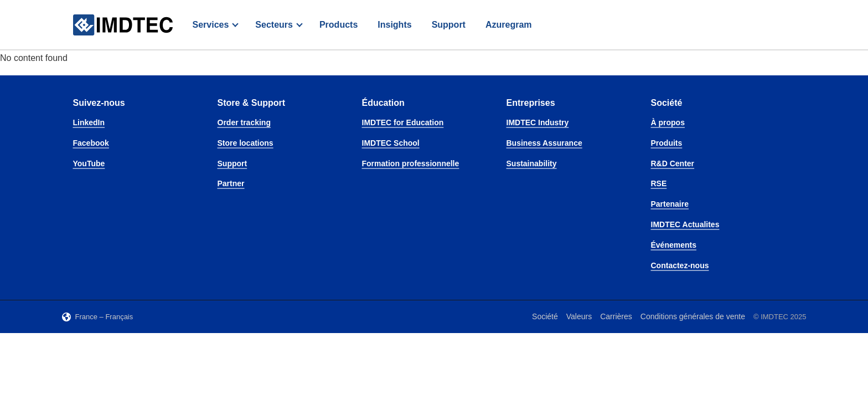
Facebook (91, 143)
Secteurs (274, 25)
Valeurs (579, 316)
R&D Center (673, 163)
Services (211, 25)
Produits (667, 143)
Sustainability (532, 163)
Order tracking (244, 122)
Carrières (616, 316)
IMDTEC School (391, 143)
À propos (668, 122)
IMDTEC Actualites (685, 224)
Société (545, 316)
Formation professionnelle (411, 163)
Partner (231, 183)
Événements (674, 245)
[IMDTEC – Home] (123, 25)
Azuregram (509, 25)
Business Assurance (544, 143)
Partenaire (670, 204)
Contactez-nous (680, 265)
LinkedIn (89, 122)
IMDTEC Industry (538, 122)
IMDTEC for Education (403, 122)
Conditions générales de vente (693, 316)
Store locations (246, 143)
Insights (394, 25)
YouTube (89, 163)
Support (449, 25)
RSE (659, 183)
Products (339, 25)
